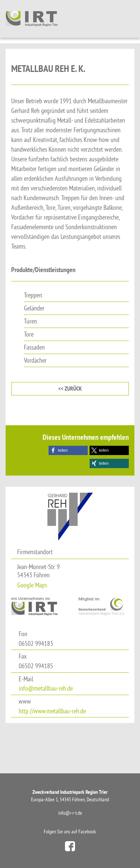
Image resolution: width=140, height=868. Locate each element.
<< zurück (70, 389)
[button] (68, 450)
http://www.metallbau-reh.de (52, 711)
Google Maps (32, 585)
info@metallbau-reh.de (46, 688)
